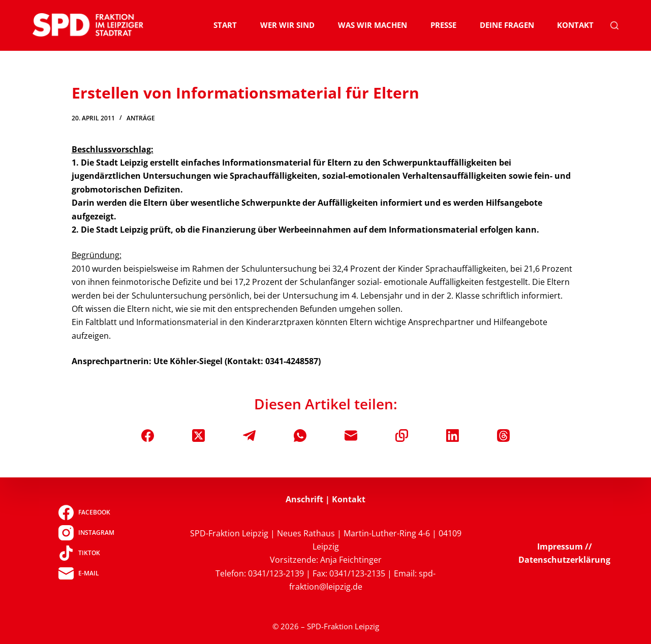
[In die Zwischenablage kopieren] (402, 436)
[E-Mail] (351, 436)
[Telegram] (249, 436)
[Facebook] (148, 436)
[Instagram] (86, 533)
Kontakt (575, 25)
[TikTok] (86, 553)
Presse (443, 25)
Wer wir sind (287, 25)
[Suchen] (614, 25)
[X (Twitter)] (198, 436)
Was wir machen (373, 25)
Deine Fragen (507, 25)
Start (225, 25)
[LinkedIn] (453, 436)
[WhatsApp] (300, 436)
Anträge (141, 118)
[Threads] (503, 436)
